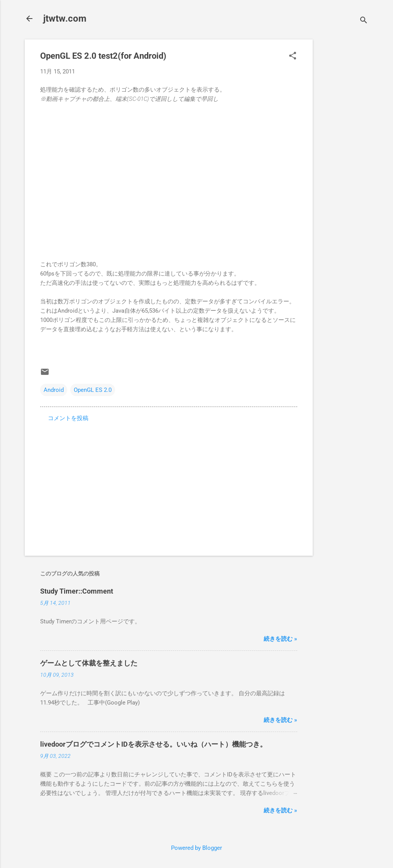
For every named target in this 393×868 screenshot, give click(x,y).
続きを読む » (280, 639)
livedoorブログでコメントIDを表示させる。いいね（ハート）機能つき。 (153, 744)
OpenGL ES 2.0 (93, 390)
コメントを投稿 (68, 418)
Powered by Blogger (196, 848)
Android (54, 390)
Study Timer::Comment (77, 591)
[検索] (364, 21)
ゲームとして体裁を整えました (89, 663)
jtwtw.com (65, 19)
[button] (293, 56)
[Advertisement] (344, 155)
